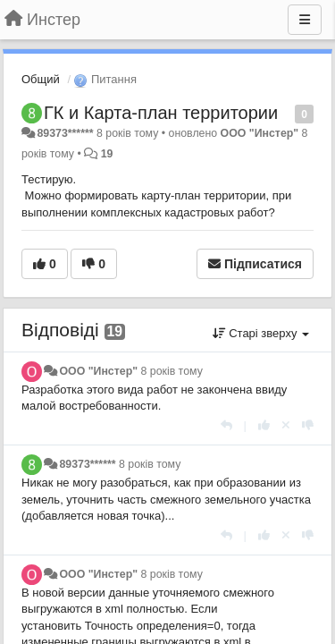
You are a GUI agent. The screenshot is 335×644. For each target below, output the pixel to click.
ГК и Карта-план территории (161, 113)
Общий (41, 79)
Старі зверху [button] (261, 333)
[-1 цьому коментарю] (308, 425)
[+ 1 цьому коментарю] (264, 425)
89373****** (65, 133)
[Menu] (305, 20)
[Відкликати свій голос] (286, 425)
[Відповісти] (226, 425)
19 (107, 154)
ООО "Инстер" (260, 133)
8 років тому (171, 371)
